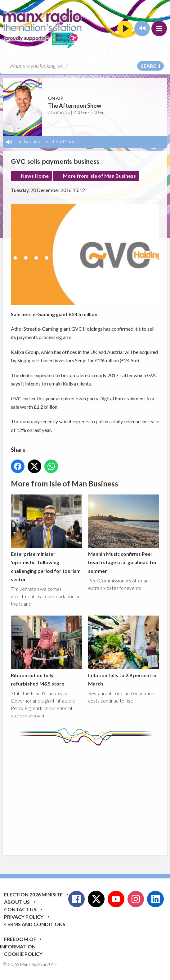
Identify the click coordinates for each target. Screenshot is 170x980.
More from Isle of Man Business (99, 176)
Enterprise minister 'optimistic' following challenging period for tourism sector (46, 538)
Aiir (54, 964)
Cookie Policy (23, 954)
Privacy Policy (24, 917)
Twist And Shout (60, 141)
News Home (35, 176)
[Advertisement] (90, 796)
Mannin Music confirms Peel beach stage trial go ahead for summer (124, 534)
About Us (17, 902)
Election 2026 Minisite (33, 894)
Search (150, 66)
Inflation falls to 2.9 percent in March (124, 651)
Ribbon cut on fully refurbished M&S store (46, 651)
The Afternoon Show (75, 106)
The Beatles (27, 141)
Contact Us (20, 909)
